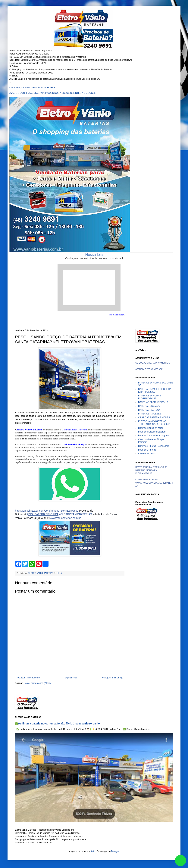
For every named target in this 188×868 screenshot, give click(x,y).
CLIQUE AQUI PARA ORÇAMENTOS (153, 363)
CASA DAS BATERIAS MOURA (154, 417)
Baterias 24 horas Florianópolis (154, 446)
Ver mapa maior (116, 315)
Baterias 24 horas (147, 450)
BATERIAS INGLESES (150, 414)
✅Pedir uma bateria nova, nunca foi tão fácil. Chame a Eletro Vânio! (58, 724)
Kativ (93, 851)
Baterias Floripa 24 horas (151, 428)
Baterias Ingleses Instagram (152, 432)
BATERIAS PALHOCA (149, 410)
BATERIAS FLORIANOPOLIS (153, 402)
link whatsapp (180, 860)
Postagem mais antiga (112, 678)
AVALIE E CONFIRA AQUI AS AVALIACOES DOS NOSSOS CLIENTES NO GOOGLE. (53, 93)
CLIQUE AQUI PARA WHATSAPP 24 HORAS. (33, 88)
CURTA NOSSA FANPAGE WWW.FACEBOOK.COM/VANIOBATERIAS (154, 483)
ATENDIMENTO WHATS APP (149, 369)
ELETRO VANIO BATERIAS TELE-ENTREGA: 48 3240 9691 (154, 423)
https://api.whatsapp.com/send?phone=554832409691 (47, 511)
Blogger (115, 851)
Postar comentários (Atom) (37, 683)
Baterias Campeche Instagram (153, 436)
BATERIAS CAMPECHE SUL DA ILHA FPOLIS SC (155, 390)
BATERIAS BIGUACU (149, 406)
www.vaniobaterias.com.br (65, 518)
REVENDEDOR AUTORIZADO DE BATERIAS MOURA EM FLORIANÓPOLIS (151, 470)
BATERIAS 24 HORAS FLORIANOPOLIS (150, 397)
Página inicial (70, 678)
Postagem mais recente (28, 678)
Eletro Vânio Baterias (30, 430)
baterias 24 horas (147, 454)
